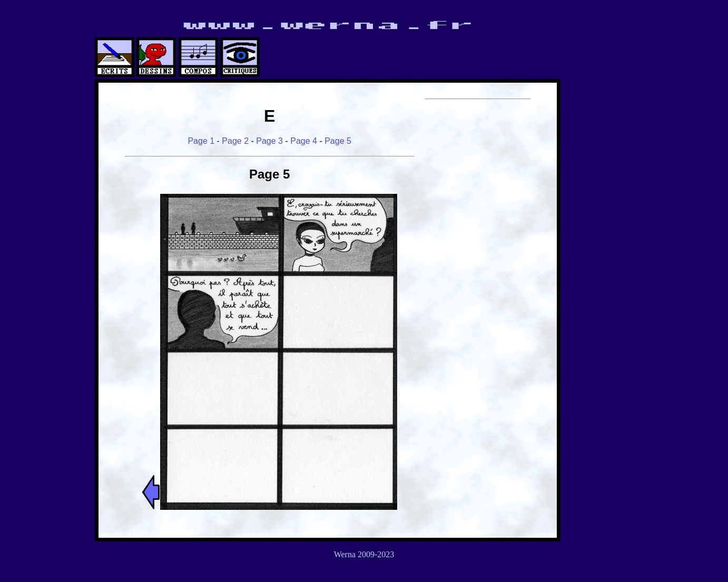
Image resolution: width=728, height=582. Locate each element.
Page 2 (235, 141)
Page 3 (269, 141)
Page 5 (338, 141)
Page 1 (201, 141)
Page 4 (304, 141)
